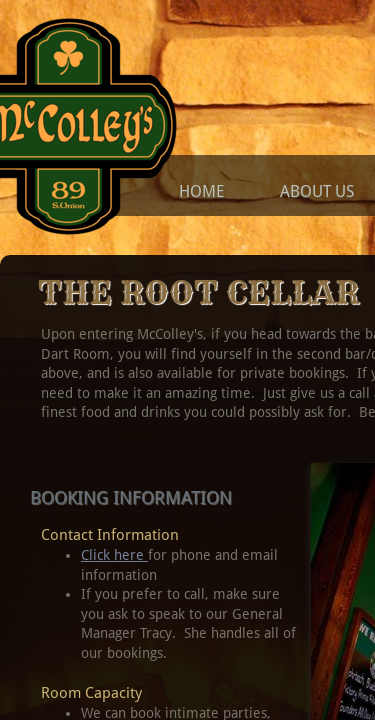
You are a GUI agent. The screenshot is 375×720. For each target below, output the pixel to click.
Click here (114, 555)
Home (201, 191)
